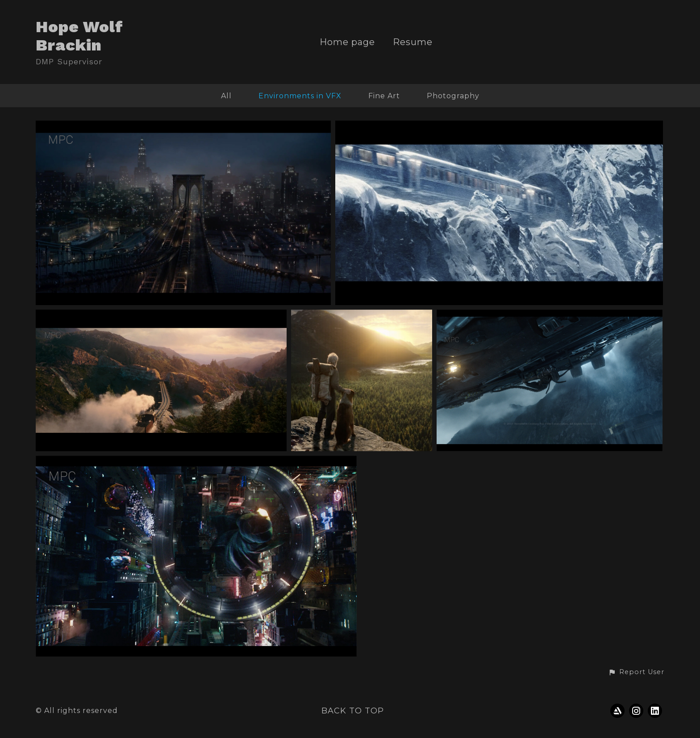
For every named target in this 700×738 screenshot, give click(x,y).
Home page (347, 42)
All (226, 96)
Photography (453, 96)
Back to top (353, 711)
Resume (413, 42)
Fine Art (384, 96)
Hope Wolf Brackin (79, 36)
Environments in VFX (300, 96)
